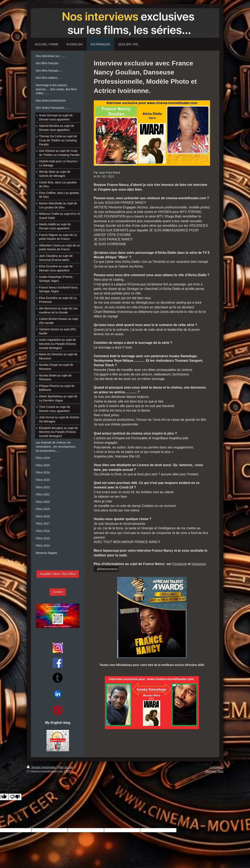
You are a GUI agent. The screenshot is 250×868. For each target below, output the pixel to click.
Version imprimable (42, 767)
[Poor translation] (15, 797)
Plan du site (65, 767)
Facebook (180, 564)
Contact (58, 592)
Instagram (199, 564)
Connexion (217, 767)
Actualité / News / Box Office (58, 574)
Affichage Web (214, 771)
